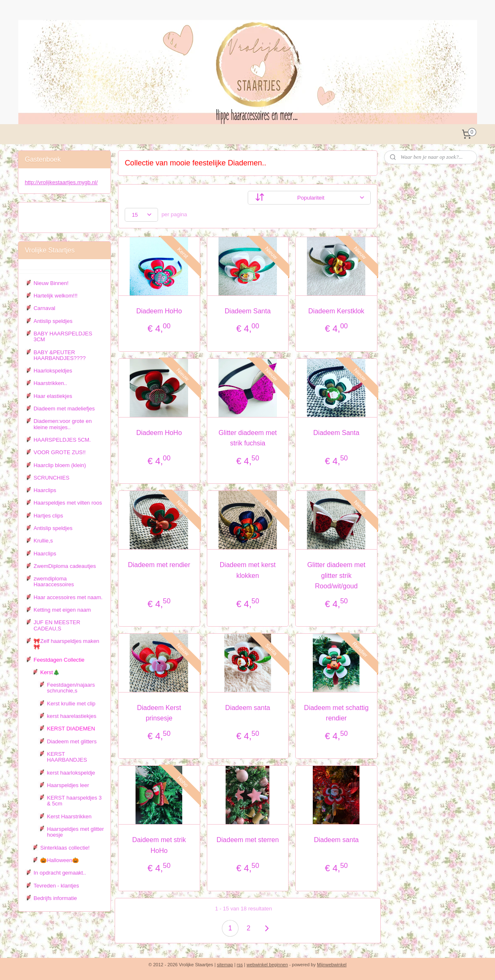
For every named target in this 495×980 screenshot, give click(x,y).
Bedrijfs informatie (55, 898)
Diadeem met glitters (72, 741)
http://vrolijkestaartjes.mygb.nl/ (61, 182)
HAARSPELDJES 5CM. (62, 440)
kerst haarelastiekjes (72, 716)
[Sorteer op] (309, 198)
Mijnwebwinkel (332, 965)
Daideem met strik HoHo (159, 845)
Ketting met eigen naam (62, 610)
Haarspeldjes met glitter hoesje (75, 832)
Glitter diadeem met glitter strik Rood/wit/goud (336, 575)
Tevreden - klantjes (56, 886)
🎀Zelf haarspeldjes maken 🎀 (66, 644)
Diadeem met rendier (159, 565)
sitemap (225, 965)
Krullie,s (43, 541)
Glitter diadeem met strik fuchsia (248, 438)
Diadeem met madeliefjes (64, 409)
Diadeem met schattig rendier (336, 713)
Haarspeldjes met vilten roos (68, 503)
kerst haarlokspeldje (71, 773)
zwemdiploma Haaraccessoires (54, 581)
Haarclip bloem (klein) (60, 465)
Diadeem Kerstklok (336, 311)
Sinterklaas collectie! (65, 848)
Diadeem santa (248, 708)
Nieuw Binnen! (51, 283)
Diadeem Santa (247, 311)
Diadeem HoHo (159, 311)
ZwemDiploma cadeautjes (65, 566)
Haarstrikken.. (50, 383)
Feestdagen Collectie (59, 660)
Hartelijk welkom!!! (55, 296)
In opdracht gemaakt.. (60, 873)
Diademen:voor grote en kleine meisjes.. (62, 424)
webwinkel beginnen (267, 965)
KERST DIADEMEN (71, 729)
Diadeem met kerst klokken (247, 570)
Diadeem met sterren (247, 840)
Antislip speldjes (53, 321)
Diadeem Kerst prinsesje (159, 713)
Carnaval (44, 308)
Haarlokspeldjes (53, 371)
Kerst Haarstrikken (69, 816)
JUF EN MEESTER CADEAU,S (57, 625)
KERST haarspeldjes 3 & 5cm (74, 801)
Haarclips (45, 490)
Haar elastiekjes (53, 396)
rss (240, 965)
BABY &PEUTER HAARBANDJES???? (59, 355)
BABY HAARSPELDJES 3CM (63, 336)
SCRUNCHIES (51, 478)
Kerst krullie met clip (71, 704)
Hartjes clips (48, 516)
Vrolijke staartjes (50, 213)
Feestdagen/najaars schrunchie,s (71, 688)
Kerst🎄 (50, 672)
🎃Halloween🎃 (59, 860)
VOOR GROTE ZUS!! (59, 452)
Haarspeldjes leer (68, 785)
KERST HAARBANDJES (67, 757)
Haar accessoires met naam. (68, 597)
